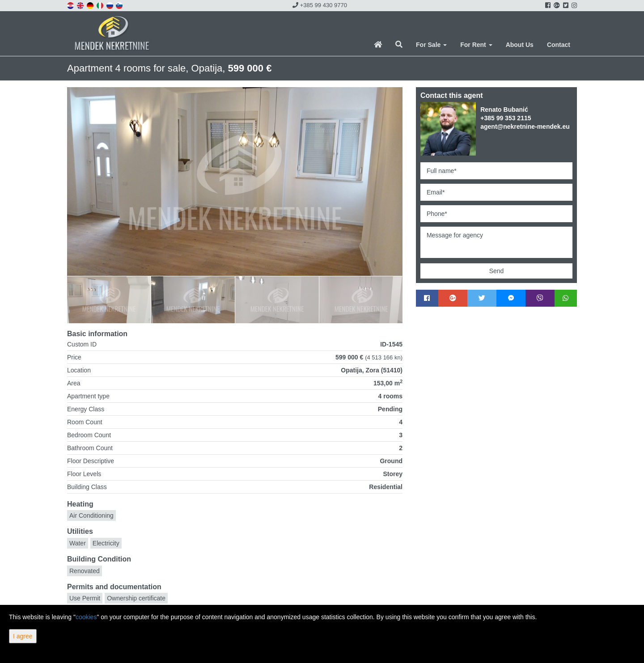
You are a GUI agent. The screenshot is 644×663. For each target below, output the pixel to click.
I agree (23, 636)
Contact (559, 45)
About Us (520, 45)
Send (497, 271)
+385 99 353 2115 (506, 118)
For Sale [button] (431, 45)
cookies (86, 617)
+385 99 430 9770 (320, 5)
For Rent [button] (476, 45)
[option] (109, 300)
